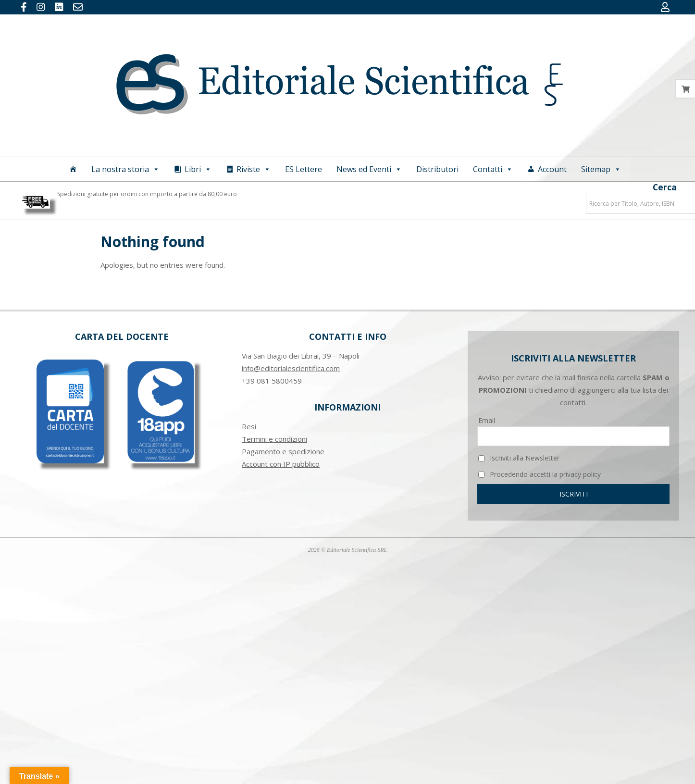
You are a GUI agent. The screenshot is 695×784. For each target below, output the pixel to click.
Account (552, 169)
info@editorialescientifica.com (291, 368)
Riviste (254, 169)
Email (487, 420)
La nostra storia (125, 169)
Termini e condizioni (274, 439)
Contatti (493, 169)
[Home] (73, 169)
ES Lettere (304, 169)
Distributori (437, 169)
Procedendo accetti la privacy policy (540, 474)
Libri (198, 169)
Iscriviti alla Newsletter (519, 458)
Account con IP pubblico (281, 464)
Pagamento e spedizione (283, 451)
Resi (249, 426)
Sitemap (601, 169)
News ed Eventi (369, 169)
